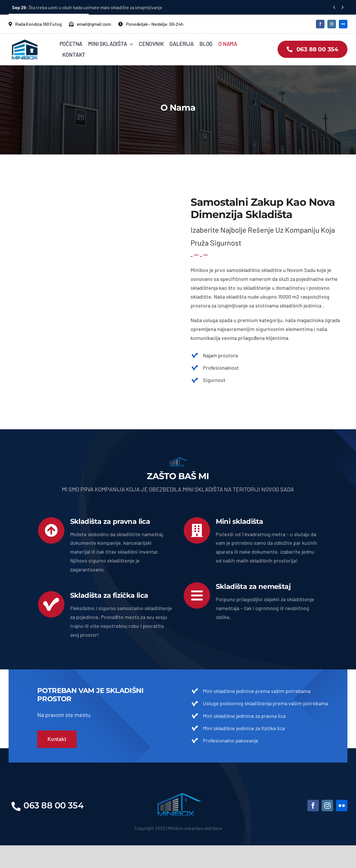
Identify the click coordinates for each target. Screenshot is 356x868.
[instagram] (332, 24)
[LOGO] (178, 794)
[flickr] (343, 24)
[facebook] (320, 24)
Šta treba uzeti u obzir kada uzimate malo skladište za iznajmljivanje (87, 7)
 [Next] (343, 7)
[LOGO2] (25, 42)
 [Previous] (334, 7)
